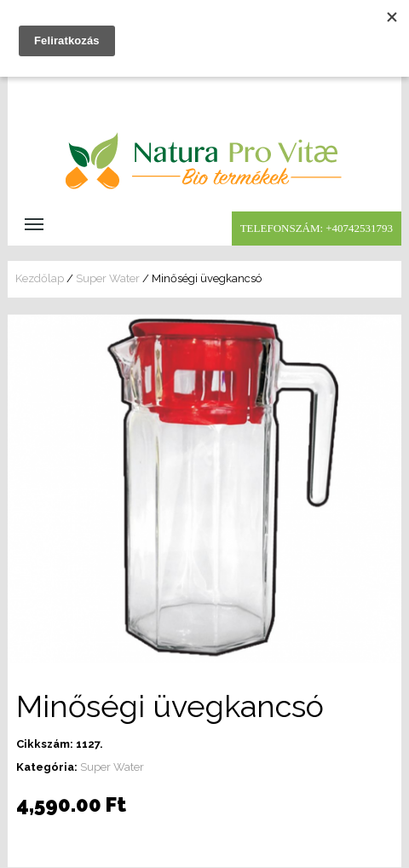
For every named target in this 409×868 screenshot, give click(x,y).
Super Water (108, 278)
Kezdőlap (40, 278)
